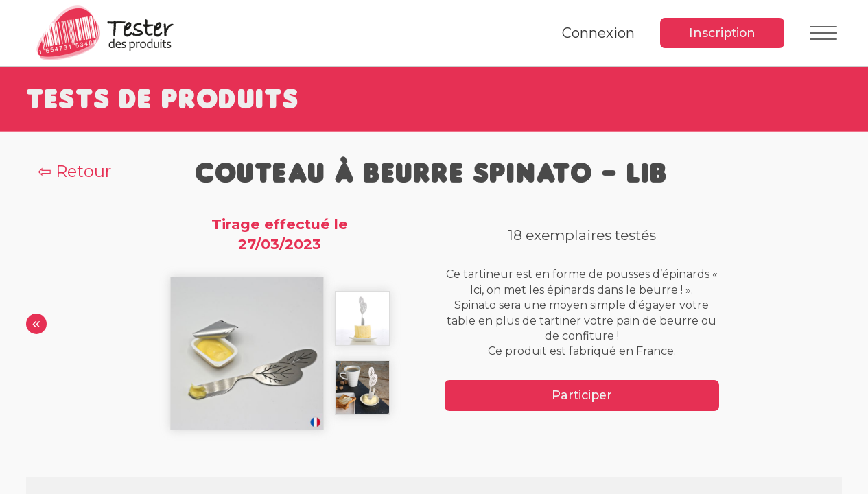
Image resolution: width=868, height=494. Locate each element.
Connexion (598, 33)
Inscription (722, 33)
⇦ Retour (74, 171)
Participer (582, 395)
